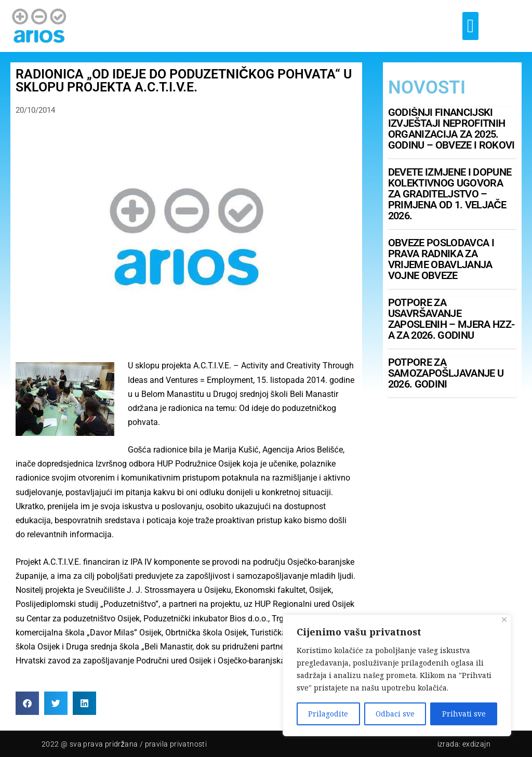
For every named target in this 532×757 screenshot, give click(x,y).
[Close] (504, 620)
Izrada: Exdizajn (464, 744)
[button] (470, 26)
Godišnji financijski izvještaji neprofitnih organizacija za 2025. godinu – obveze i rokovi (451, 129)
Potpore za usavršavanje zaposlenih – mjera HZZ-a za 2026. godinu (451, 319)
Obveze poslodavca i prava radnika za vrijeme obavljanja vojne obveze (441, 259)
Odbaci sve (395, 714)
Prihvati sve (464, 714)
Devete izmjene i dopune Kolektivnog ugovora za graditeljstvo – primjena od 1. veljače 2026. (450, 194)
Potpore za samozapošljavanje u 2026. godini (446, 373)
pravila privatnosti (176, 744)
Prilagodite (328, 714)
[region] (397, 675)
